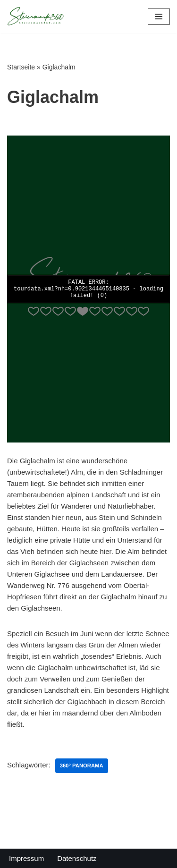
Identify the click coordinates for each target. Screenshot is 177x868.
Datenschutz (77, 858)
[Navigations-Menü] (159, 17)
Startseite (21, 67)
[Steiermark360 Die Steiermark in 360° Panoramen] (35, 17)
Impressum (26, 858)
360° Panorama (82, 766)
